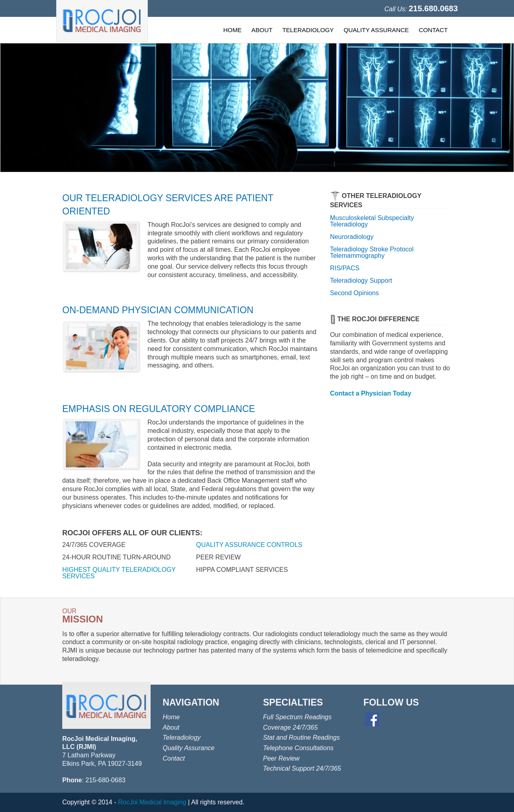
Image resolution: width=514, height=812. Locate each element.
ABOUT (262, 30)
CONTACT (433, 30)
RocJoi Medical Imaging (152, 802)
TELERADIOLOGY (308, 30)
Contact (174, 758)
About (171, 727)
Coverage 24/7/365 (290, 727)
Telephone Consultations (298, 748)
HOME (233, 30)
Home (171, 717)
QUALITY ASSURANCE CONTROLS (249, 545)
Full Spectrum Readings (297, 717)
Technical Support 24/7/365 (302, 768)
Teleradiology (182, 738)
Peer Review (281, 758)
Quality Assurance (189, 748)
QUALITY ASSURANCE (376, 30)
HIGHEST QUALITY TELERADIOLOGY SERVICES (119, 573)
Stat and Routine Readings (301, 738)
